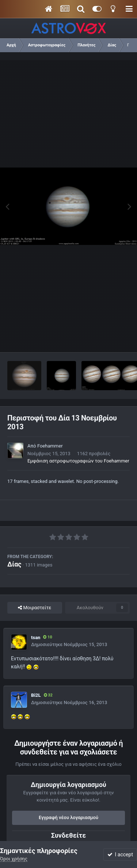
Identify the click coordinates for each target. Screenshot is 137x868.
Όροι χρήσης (14, 859)
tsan (36, 637)
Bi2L (36, 695)
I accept (120, 854)
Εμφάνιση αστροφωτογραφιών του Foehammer (78, 461)
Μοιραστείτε (35, 608)
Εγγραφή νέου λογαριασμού (68, 817)
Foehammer (50, 446)
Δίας (14, 564)
